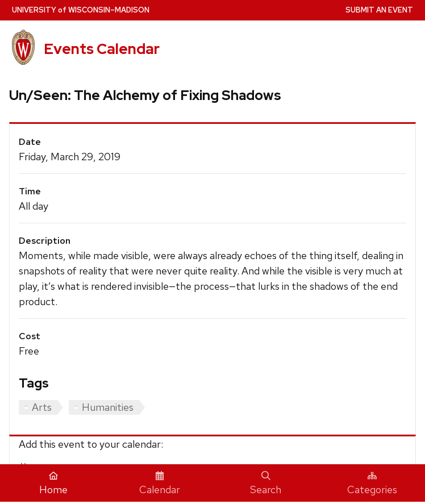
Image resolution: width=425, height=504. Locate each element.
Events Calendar (102, 49)
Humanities (108, 407)
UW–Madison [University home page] (81, 10)
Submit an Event (379, 10)
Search (266, 484)
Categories (372, 484)
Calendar (160, 484)
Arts (42, 407)
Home (53, 484)
